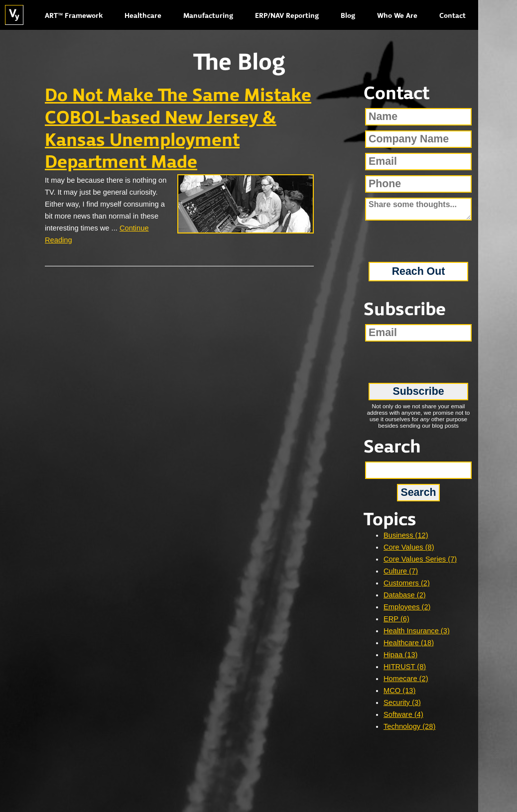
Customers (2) (407, 583)
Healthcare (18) (409, 643)
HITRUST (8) (405, 667)
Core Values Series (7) (420, 559)
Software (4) (403, 714)
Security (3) (402, 702)
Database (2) (405, 595)
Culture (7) (401, 571)
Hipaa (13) (400, 655)
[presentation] (419, 238)
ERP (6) (396, 619)
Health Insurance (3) (417, 631)
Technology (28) (409, 726)
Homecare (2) (406, 679)
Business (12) (406, 535)
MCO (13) (399, 691)
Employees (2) (407, 607)
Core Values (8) (409, 547)
